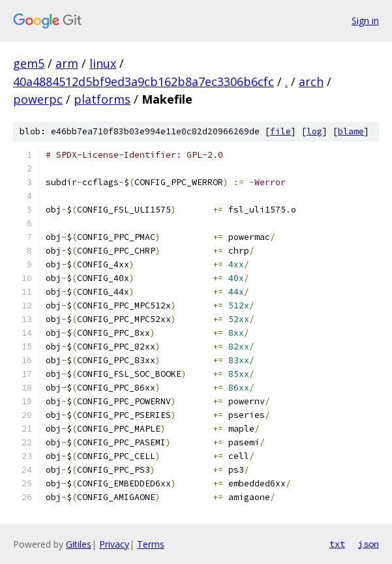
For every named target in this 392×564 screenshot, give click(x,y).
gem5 (29, 63)
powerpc (38, 99)
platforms (102, 99)
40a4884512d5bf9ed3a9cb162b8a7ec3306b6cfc (143, 82)
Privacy (114, 544)
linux (103, 63)
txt (337, 544)
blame (351, 131)
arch (311, 82)
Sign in (365, 21)
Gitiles (79, 544)
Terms (151, 544)
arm (67, 63)
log (314, 131)
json (369, 544)
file (280, 131)
